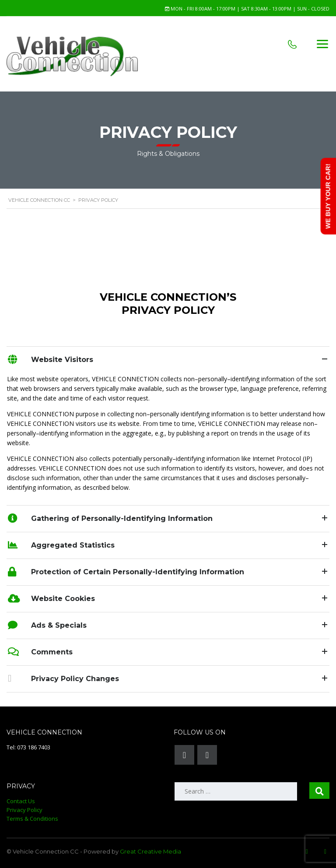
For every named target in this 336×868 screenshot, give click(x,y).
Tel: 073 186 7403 (28, 747)
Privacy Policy (24, 810)
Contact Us (21, 801)
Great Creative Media (150, 851)
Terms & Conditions (32, 819)
